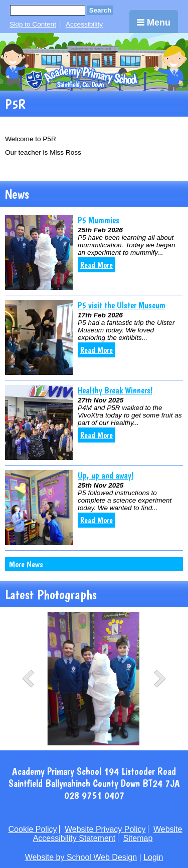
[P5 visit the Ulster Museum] (39, 337)
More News (26, 564)
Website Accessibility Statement (108, 834)
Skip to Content (33, 24)
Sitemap (138, 838)
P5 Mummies (99, 220)
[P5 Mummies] (39, 252)
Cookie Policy (33, 829)
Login (153, 857)
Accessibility (84, 24)
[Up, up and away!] (39, 508)
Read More (97, 265)
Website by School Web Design (81, 857)
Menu (154, 23)
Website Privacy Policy (105, 829)
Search (100, 10)
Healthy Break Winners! (115, 390)
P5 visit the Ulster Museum (122, 305)
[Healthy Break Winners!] (39, 422)
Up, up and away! (106, 475)
